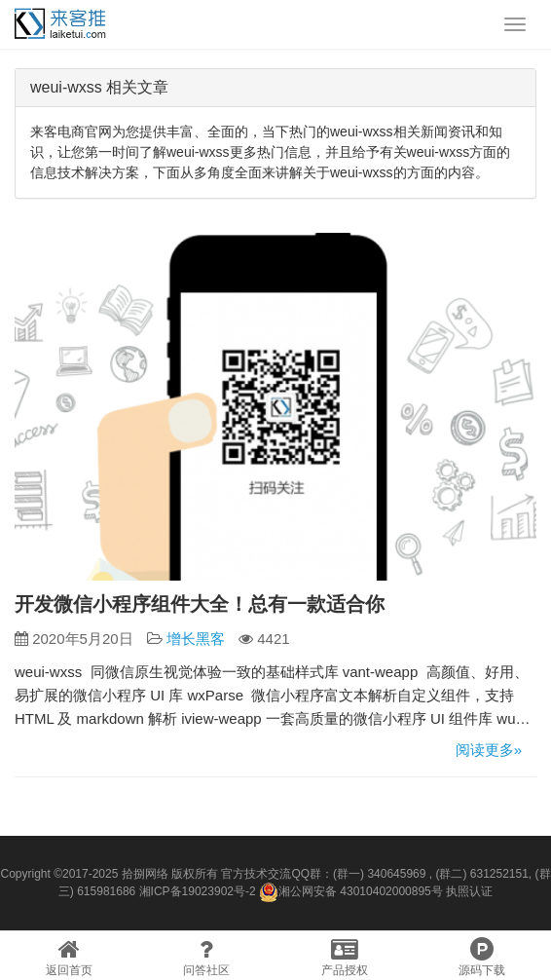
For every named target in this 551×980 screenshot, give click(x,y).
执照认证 (469, 891)
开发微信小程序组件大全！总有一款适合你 (200, 604)
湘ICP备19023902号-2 (198, 891)
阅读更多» (489, 750)
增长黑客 (196, 639)
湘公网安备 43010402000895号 (351, 892)
